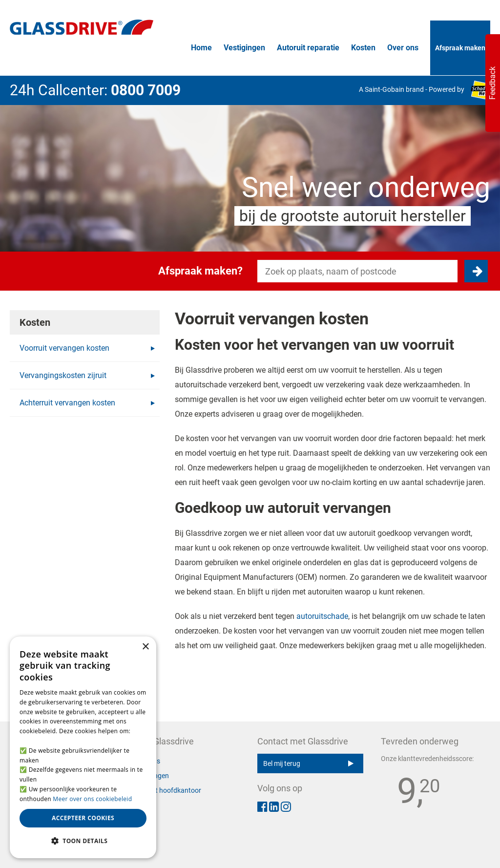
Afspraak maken (460, 48)
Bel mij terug (308, 763)
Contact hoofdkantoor (167, 790)
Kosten (363, 48)
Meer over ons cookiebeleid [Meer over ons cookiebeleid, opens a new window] (92, 799)
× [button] (145, 647)
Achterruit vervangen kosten (87, 403)
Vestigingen (244, 48)
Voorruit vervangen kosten (87, 348)
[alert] (83, 747)
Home (201, 48)
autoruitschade (322, 616)
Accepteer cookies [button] (83, 818)
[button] (83, 841)
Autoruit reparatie (308, 48)
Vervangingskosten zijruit (87, 376)
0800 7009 (146, 90)
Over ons (403, 48)
